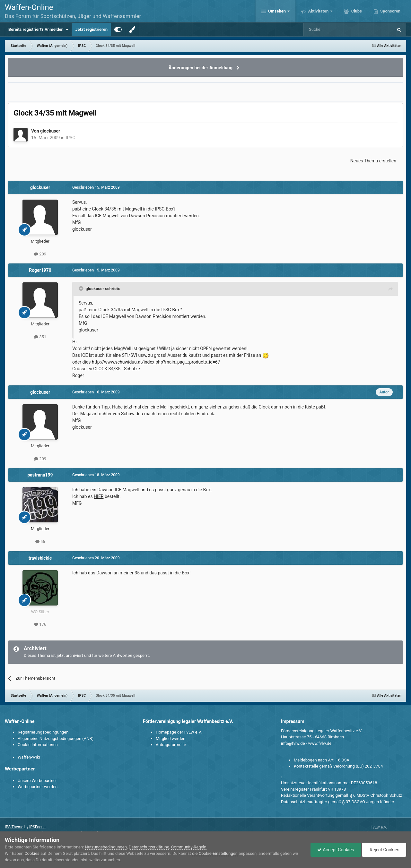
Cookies (32, 853)
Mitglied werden (171, 739)
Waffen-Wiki (29, 757)
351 (40, 337)
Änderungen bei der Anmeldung (201, 68)
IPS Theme (14, 827)
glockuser (50, 131)
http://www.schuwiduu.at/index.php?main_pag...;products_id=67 (156, 362)
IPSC (70, 138)
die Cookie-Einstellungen (215, 853)
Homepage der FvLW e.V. (179, 732)
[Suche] (330, 30)
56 (40, 541)
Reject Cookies (384, 850)
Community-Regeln (189, 847)
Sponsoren (390, 11)
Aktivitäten (318, 11)
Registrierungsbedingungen (43, 732)
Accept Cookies (336, 850)
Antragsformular (171, 745)
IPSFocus (37, 827)
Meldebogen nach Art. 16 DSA (322, 760)
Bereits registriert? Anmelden (38, 30)
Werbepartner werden (38, 787)
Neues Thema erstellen (373, 161)
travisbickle (40, 558)
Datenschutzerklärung (149, 847)
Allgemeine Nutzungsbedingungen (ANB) (56, 739)
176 (40, 624)
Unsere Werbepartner (37, 781)
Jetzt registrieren (91, 29)
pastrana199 (40, 475)
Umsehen (277, 11)
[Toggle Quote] (82, 288)
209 (40, 254)
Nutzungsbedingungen (106, 847)
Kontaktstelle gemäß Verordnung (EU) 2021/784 (338, 766)
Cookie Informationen (38, 745)
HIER (99, 496)
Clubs (356, 11)
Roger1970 (40, 270)
